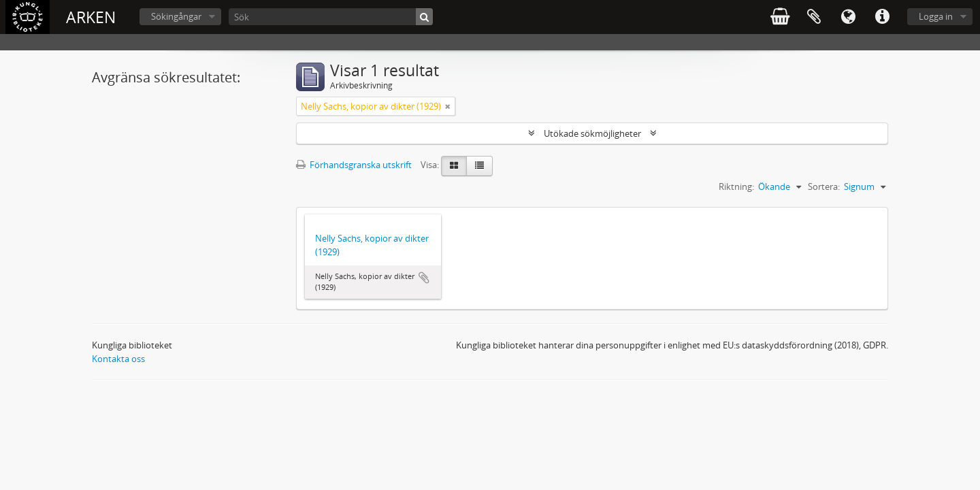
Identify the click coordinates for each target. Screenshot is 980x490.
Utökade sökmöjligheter (592, 133)
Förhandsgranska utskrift (354, 165)
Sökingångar (176, 16)
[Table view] (479, 166)
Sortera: (824, 186)
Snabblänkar (882, 17)
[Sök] (331, 17)
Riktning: (736, 186)
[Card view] (454, 166)
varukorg (780, 17)
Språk (848, 17)
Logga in (936, 16)
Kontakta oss (118, 359)
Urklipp (814, 17)
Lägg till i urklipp (424, 278)
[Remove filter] (448, 106)
